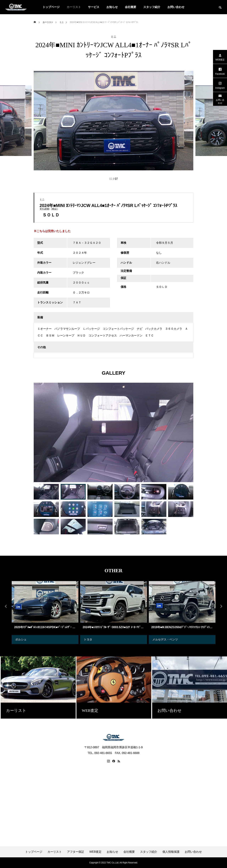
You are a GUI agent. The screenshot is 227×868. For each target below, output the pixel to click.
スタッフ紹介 (152, 7)
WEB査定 (95, 852)
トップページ (51, 7)
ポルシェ (21, 639)
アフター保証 (76, 852)
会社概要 (131, 7)
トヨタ (88, 639)
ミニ (113, 37)
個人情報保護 (171, 852)
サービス (94, 7)
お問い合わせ (176, 7)
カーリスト (74, 7)
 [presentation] (4, 606)
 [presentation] (223, 606)
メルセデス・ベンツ (165, 639)
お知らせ (112, 7)
